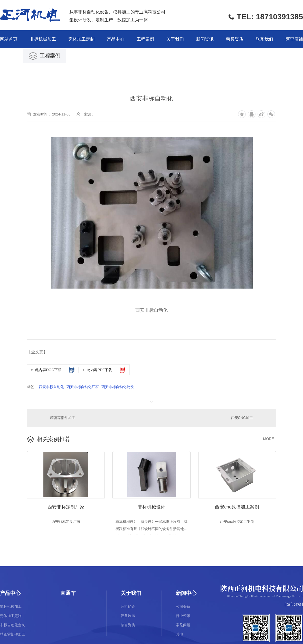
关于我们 (175, 39)
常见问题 (183, 625)
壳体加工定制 (81, 39)
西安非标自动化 (51, 387)
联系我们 (264, 39)
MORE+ (270, 438)
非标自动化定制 (13, 625)
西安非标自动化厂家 (83, 387)
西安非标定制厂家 (66, 506)
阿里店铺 (294, 39)
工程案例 (145, 39)
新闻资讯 (205, 39)
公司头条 (183, 606)
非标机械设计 (151, 506)
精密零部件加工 (62, 417)
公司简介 (128, 606)
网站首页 (9, 39)
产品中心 (116, 39)
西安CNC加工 (242, 417)
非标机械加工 (43, 39)
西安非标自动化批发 (118, 387)
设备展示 (128, 615)
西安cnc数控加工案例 (237, 506)
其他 (179, 634)
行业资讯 (183, 615)
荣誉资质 (235, 39)
